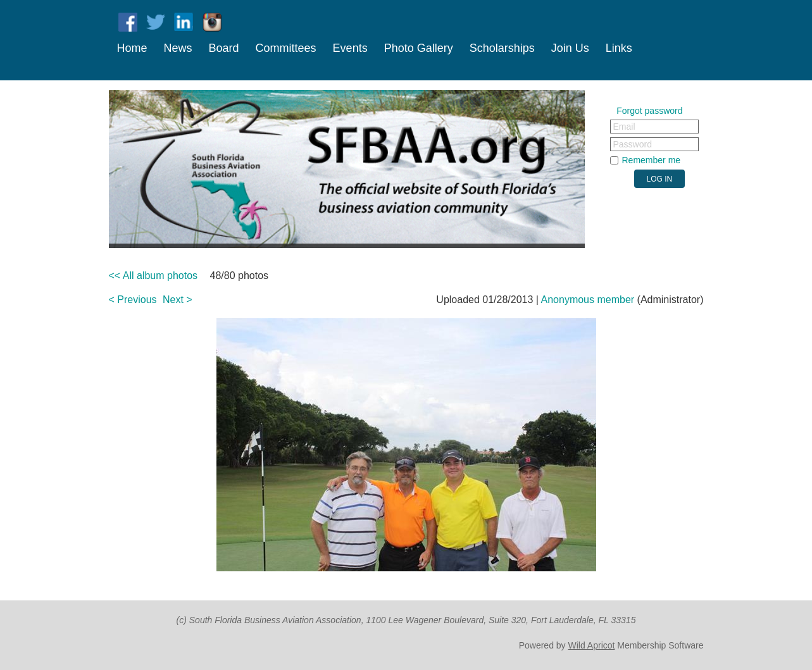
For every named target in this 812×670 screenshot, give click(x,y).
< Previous (133, 300)
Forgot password (649, 111)
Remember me (652, 160)
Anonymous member (588, 300)
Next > (178, 300)
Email (624, 127)
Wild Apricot (592, 645)
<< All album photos (153, 276)
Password (633, 144)
